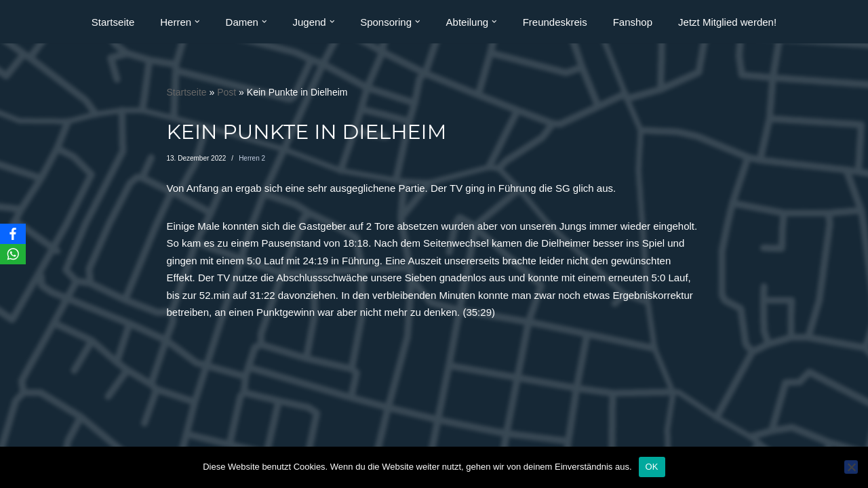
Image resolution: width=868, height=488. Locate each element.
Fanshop (633, 22)
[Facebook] (13, 234)
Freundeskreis (555, 22)
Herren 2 (252, 158)
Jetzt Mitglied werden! (727, 22)
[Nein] (851, 467)
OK (652, 467)
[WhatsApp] (13, 254)
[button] (197, 22)
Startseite (113, 22)
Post (226, 92)
